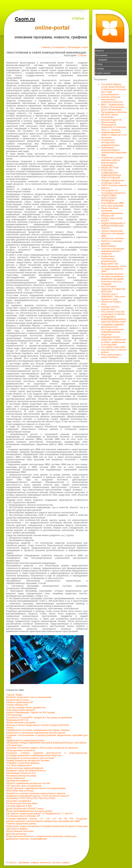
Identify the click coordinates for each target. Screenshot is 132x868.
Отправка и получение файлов (23, 763)
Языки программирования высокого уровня (29, 811)
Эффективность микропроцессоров (25, 740)
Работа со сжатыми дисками (112, 242)
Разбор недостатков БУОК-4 (112, 219)
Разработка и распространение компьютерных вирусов (36, 793)
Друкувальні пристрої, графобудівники (27, 839)
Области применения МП (20, 702)
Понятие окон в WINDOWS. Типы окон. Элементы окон (113, 297)
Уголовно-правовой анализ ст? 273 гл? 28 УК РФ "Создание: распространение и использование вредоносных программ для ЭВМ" (47, 820)
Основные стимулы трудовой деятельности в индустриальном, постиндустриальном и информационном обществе (47, 754)
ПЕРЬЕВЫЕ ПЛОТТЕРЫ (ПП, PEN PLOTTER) (31, 798)
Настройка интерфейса (19, 801)
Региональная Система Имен (22, 803)
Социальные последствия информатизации (110, 142)
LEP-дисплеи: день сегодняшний (24, 786)
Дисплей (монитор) (16, 834)
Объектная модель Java (111, 303)
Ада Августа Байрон (17, 829)
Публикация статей (77, 47)
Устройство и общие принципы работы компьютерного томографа (112, 161)
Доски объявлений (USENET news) (25, 809)
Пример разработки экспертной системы (28, 760)
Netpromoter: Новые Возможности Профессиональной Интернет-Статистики (47, 826)
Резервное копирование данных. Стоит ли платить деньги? (38, 796)
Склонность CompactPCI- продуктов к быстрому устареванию (39, 718)
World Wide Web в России (20, 791)
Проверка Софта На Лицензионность (26, 771)
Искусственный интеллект (20, 831)
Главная (46, 47)
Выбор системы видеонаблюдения (25, 768)
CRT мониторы (14, 715)
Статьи (82, 55)
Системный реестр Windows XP (23, 816)
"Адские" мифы (14, 695)
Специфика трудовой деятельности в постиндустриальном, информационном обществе (113, 329)
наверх (66, 863)
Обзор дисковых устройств (21, 750)
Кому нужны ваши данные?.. (21, 710)
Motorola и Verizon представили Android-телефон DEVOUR (38, 725)
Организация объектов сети (21, 773)
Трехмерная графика (17, 781)
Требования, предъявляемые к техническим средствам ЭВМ (114, 151)
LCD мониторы (14, 745)
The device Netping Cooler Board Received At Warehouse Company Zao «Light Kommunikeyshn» (114, 89)
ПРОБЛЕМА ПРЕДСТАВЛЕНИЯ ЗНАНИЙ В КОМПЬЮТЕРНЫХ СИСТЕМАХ (46, 743)
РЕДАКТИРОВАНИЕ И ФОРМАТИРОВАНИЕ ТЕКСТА (113, 226)
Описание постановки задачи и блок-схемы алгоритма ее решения (42, 748)
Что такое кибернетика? (19, 765)
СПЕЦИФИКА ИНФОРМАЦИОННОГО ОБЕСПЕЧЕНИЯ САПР (114, 319)
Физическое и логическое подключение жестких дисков (36, 733)
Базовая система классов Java (110, 308)
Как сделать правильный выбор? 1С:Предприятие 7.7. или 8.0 (39, 813)
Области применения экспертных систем (28, 783)
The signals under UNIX (113, 347)
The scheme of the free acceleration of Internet (113, 313)
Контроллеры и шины (18, 700)
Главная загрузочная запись (21, 824)
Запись (10, 728)
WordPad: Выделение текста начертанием (29, 697)
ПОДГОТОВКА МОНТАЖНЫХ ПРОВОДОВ (109, 198)
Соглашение (59, 47)
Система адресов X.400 (19, 806)
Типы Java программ (112, 206)
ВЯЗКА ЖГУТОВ (110, 168)
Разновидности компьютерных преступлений (30, 758)
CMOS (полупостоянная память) (114, 187)
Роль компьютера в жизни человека (111, 356)
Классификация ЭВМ (113, 203)
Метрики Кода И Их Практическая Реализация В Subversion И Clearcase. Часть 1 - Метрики (114, 125)
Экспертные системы (113, 238)
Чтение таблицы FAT (17, 705)
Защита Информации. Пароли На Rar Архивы (31, 712)
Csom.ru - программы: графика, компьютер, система (34, 863)
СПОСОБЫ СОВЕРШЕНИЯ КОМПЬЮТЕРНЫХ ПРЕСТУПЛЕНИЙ (111, 174)
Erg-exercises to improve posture (114, 351)
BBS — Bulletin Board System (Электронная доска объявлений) (113, 107)
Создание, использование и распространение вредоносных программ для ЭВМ (47, 736)
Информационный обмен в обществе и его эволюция (114, 135)
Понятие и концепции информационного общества (113, 251)
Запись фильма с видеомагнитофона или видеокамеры (36, 788)
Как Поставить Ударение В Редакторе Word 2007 (113, 289)
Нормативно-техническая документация (109, 259)
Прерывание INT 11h (17, 720)
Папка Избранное (16, 778)
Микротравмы (109, 246)
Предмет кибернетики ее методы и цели (113, 182)
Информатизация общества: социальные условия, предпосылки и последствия (114, 341)
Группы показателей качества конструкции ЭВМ (113, 233)
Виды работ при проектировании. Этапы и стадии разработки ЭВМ (114, 267)
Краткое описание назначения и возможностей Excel (112, 100)
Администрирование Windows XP (112, 214)
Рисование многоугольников (21, 776)
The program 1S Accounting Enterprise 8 (113, 192)
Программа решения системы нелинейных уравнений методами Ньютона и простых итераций (113, 279)
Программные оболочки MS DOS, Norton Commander (114, 115)
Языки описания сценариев (21, 722)
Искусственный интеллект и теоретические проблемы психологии (41, 836)
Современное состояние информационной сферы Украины (38, 730)
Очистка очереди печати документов (26, 707)
